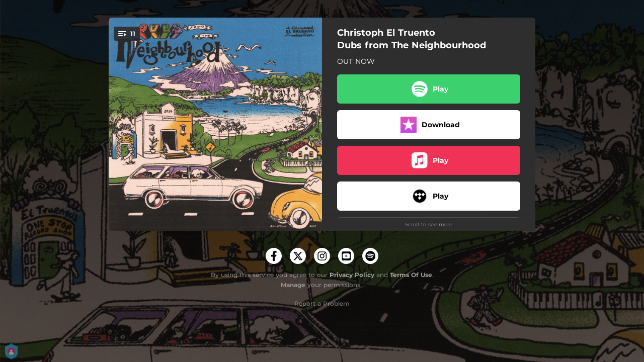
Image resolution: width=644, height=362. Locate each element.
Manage (293, 285)
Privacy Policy (352, 275)
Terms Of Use (411, 275)
